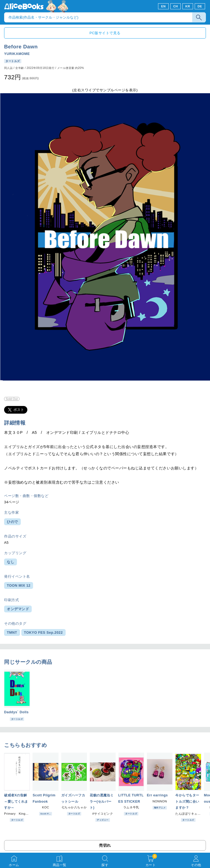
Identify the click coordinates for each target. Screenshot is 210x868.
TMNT (12, 632)
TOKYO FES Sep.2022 (43, 632)
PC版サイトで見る (105, 33)
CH (175, 6)
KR (188, 6)
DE (200, 6)
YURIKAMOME (17, 54)
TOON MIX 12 (19, 585)
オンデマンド (18, 609)
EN (163, 6)
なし (11, 562)
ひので (12, 522)
